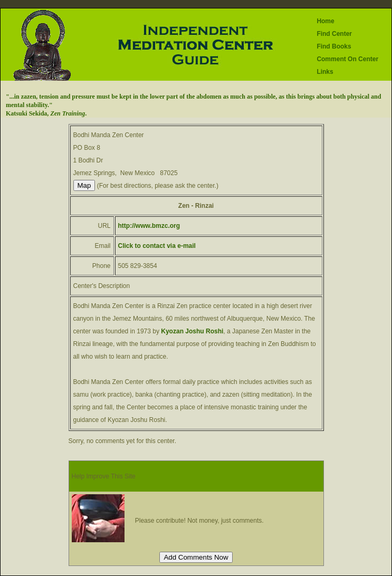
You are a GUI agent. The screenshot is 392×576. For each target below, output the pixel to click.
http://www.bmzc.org (149, 226)
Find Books (334, 46)
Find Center (334, 34)
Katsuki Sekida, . (46, 113)
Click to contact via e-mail (157, 246)
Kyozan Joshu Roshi (192, 331)
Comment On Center (347, 59)
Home (325, 21)
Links (325, 72)
